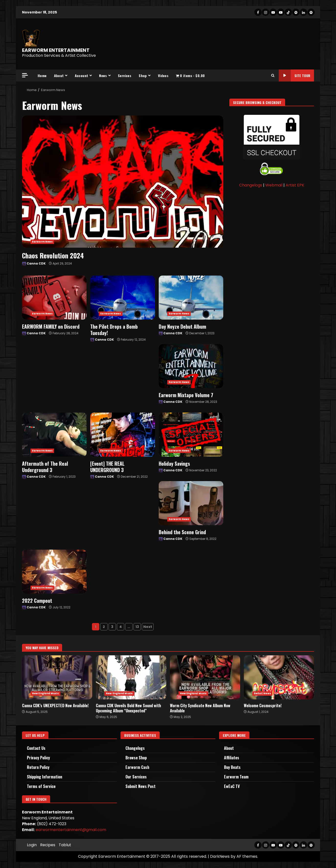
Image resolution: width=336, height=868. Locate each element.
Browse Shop (136, 758)
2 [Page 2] (104, 627)
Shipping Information (45, 777)
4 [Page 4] (121, 627)
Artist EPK (295, 185)
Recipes (48, 845)
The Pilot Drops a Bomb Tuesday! (123, 298)
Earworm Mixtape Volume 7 (191, 366)
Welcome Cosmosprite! (279, 677)
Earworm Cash (137, 767)
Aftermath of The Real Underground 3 (54, 435)
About (59, 75)
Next (148, 627)
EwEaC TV (232, 786)
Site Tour (295, 75)
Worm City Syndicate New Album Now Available (205, 677)
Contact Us (36, 748)
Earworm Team (236, 777)
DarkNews (220, 856)
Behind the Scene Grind (191, 503)
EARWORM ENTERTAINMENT (56, 50)
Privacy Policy (38, 758)
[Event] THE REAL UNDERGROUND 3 (123, 435)
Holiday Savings (191, 435)
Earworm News (42, 242)
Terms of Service (41, 786)
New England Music (45, 693)
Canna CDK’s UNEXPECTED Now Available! (57, 677)
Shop (143, 75)
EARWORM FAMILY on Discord (54, 298)
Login (32, 845)
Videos (163, 75)
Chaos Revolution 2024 (123, 182)
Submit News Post (140, 786)
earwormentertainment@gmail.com (71, 830)
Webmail (274, 185)
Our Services (136, 777)
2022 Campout (54, 572)
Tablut (65, 845)
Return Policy (38, 767)
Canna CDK (34, 264)
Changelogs (251, 185)
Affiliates (232, 758)
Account (82, 75)
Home (42, 75)
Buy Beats (232, 767)
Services (125, 75)
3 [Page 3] (112, 627)
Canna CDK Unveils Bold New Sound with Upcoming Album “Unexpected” (131, 677)
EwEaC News (262, 693)
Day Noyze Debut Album (191, 298)
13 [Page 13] (137, 627)
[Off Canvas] (25, 75)
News (103, 75)
